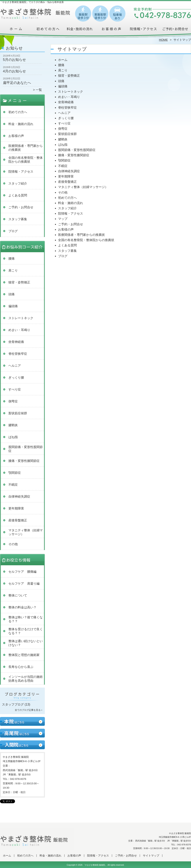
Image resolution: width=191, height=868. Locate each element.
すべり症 (15, 389)
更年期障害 (16, 508)
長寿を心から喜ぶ (21, 667)
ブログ (13, 231)
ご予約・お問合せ (175, 30)
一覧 (39, 90)
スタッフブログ (13, 704)
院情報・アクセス (143, 30)
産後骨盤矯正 (18, 520)
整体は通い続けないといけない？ (26, 643)
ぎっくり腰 (16, 378)
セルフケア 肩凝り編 (24, 584)
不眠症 (13, 485)
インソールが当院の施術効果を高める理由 (26, 679)
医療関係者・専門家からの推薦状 (26, 148)
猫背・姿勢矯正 (19, 282)
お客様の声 (111, 30)
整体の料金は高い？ (22, 607)
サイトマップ (151, 856)
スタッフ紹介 (18, 183)
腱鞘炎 (13, 425)
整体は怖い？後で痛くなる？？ (26, 619)
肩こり (13, 270)
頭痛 (11, 294)
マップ (63, 219)
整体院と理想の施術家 (24, 655)
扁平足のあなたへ (17, 83)
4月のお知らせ (14, 71)
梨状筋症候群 (18, 413)
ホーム (16, 30)
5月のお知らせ (14, 60)
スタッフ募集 (18, 219)
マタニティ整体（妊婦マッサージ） (26, 532)
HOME (164, 40)
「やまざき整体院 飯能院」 (95, 865)
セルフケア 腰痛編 (22, 572)
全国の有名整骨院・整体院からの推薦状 (26, 160)
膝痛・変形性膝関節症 (24, 461)
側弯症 (13, 401)
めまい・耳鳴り (19, 330)
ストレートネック (21, 318)
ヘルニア (15, 366)
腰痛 (11, 259)
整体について (18, 595)
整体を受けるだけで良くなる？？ (26, 631)
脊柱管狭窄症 (18, 354)
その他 (13, 544)
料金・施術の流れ (80, 30)
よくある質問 (18, 195)
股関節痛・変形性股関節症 (26, 449)
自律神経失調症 (19, 497)
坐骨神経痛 (16, 342)
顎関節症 (15, 473)
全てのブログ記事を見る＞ (29, 710)
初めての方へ (48, 30)
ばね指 (13, 437)
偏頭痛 (13, 306)
